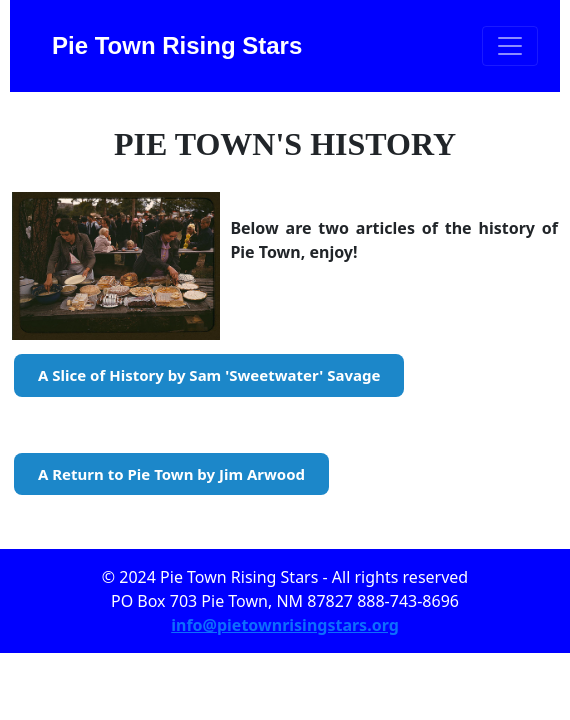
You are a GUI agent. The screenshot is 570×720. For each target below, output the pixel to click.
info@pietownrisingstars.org (285, 625)
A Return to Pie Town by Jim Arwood (171, 474)
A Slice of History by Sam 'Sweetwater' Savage (209, 375)
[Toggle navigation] (510, 46)
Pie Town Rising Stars (177, 45)
